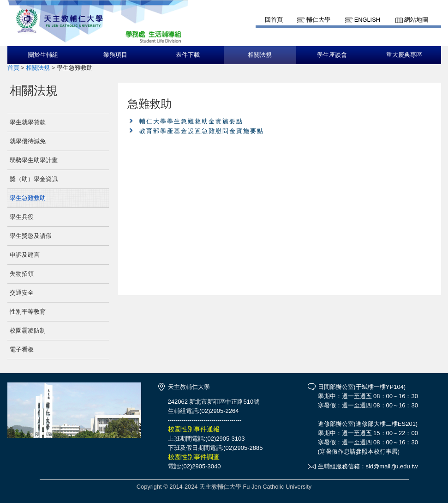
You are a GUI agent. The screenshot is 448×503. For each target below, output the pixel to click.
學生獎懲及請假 (31, 236)
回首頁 (274, 20)
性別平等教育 (28, 312)
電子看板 (22, 349)
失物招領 (22, 274)
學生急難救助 (28, 198)
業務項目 (115, 55)
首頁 (13, 68)
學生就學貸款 (28, 122)
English (367, 20)
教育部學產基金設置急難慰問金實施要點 (202, 131)
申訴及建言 (25, 255)
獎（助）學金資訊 (34, 179)
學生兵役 (22, 217)
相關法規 (260, 55)
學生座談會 (332, 55)
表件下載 (188, 55)
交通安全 (22, 293)
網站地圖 (416, 20)
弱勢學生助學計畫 (34, 160)
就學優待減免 (28, 141)
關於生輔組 (43, 55)
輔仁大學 (318, 20)
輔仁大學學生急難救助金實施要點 (191, 121)
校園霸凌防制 (28, 330)
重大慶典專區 (404, 55)
